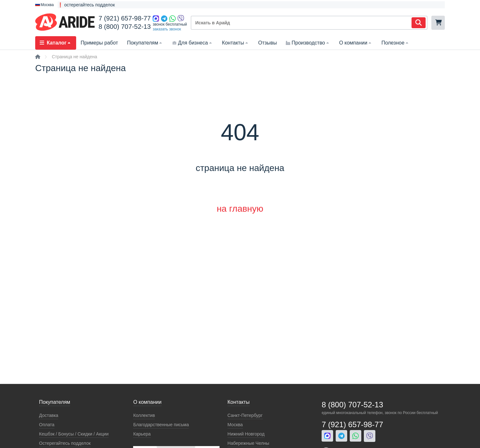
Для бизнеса (192, 43)
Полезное (396, 43)
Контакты (236, 43)
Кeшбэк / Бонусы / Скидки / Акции (74, 434)
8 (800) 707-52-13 (125, 27)
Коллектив (144, 415)
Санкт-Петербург (245, 415)
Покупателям (145, 43)
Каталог (56, 43)
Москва (235, 425)
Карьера (142, 434)
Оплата (47, 425)
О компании (356, 43)
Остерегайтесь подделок (65, 443)
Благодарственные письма (161, 425)
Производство (308, 43)
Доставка (49, 415)
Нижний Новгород (246, 434)
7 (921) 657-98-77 (125, 18)
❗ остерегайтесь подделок (86, 5)
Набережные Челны (248, 443)
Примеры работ (99, 43)
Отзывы (268, 43)
